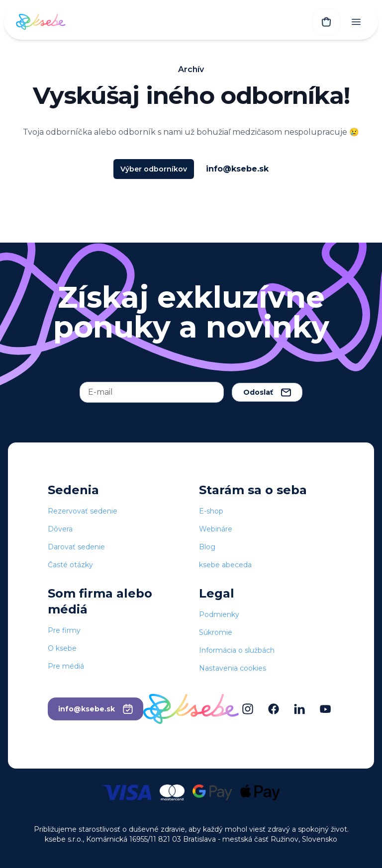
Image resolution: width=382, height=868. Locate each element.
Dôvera (60, 529)
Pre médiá (66, 666)
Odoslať (267, 392)
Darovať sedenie (76, 547)
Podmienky (219, 614)
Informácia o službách (237, 650)
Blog (207, 547)
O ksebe (62, 648)
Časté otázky (70, 565)
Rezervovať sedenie (83, 511)
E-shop (211, 511)
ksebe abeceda (225, 565)
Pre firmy (64, 630)
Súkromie (216, 632)
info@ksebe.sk (237, 169)
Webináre (216, 529)
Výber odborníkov (154, 169)
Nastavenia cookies (233, 668)
